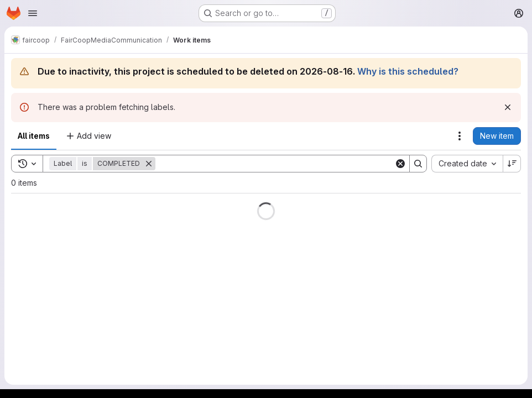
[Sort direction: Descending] (512, 164)
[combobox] (467, 164)
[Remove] (149, 164)
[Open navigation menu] (33, 13)
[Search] (275, 164)
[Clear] (400, 164)
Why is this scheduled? (408, 71)
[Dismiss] (508, 107)
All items (34, 136)
